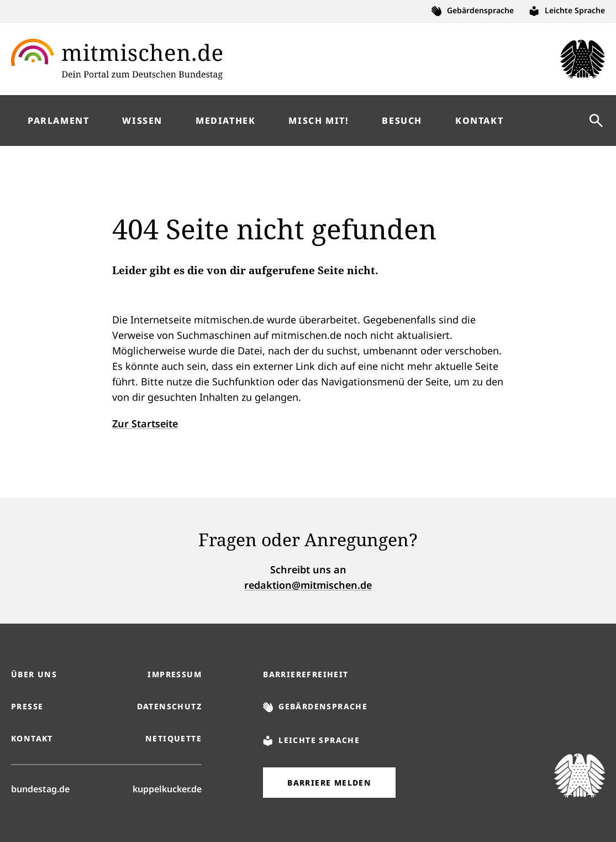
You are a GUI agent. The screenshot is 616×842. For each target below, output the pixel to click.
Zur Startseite (145, 423)
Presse (27, 706)
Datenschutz (169, 706)
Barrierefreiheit (306, 674)
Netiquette (173, 738)
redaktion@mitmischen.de (308, 585)
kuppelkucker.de (167, 788)
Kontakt (32, 738)
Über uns (34, 674)
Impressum (175, 674)
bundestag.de (40, 788)
